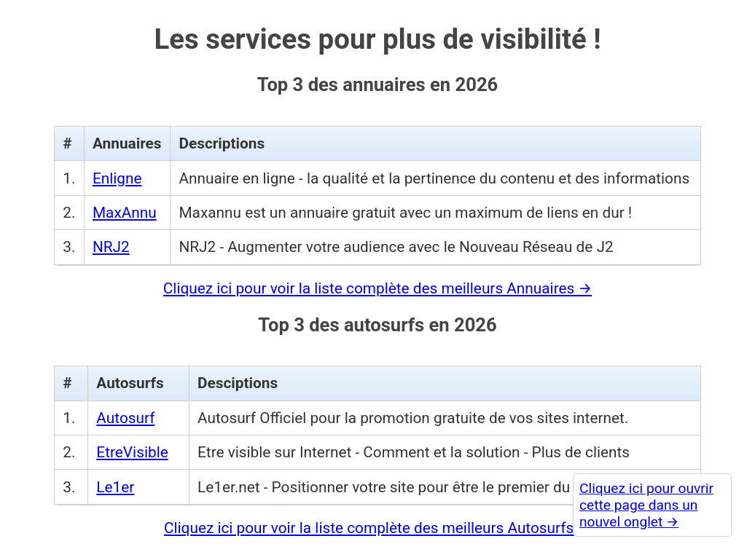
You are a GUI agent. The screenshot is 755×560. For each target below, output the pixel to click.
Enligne (117, 178)
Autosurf (125, 418)
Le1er (115, 487)
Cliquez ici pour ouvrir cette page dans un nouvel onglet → (646, 505)
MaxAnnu (125, 213)
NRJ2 (111, 247)
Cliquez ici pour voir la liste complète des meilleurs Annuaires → (377, 288)
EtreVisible (132, 452)
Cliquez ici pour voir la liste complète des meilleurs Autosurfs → (377, 528)
